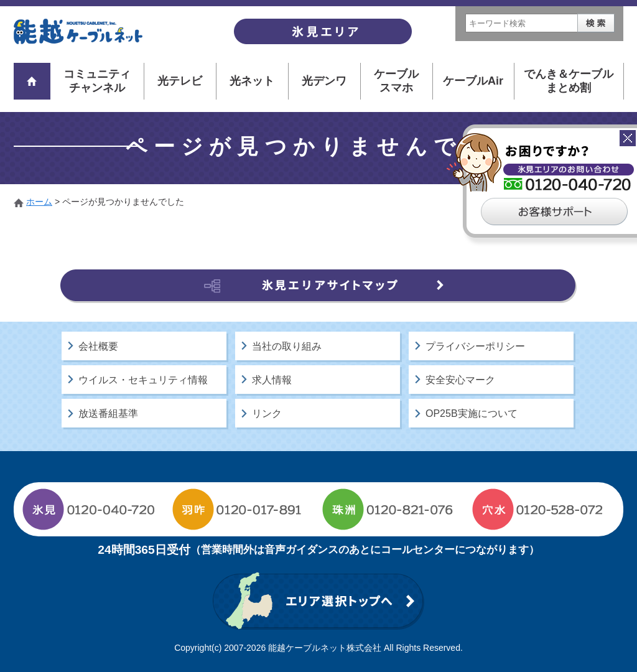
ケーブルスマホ (396, 81)
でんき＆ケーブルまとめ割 (569, 81)
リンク (267, 413)
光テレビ (180, 81)
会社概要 (98, 346)
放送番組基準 (108, 413)
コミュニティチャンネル (97, 81)
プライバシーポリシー (475, 346)
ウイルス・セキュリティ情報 (143, 380)
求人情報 (272, 380)
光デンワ (324, 81)
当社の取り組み (287, 346)
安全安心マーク (460, 380)
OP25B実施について (472, 413)
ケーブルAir (473, 81)
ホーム (39, 202)
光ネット (252, 81)
